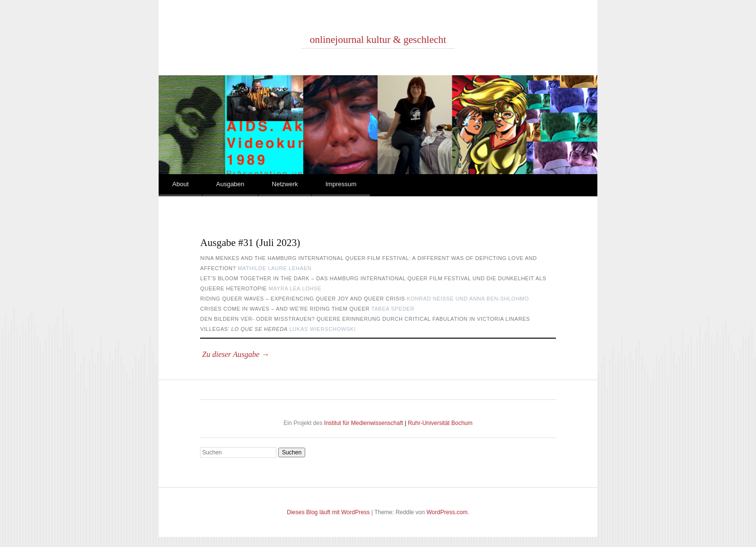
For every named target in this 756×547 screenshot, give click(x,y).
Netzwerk (285, 184)
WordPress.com (447, 512)
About (180, 184)
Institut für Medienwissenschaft (364, 423)
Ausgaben (230, 184)
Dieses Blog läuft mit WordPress (328, 512)
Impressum (341, 184)
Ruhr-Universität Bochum (439, 423)
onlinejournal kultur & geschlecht (378, 40)
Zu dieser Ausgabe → (235, 354)
